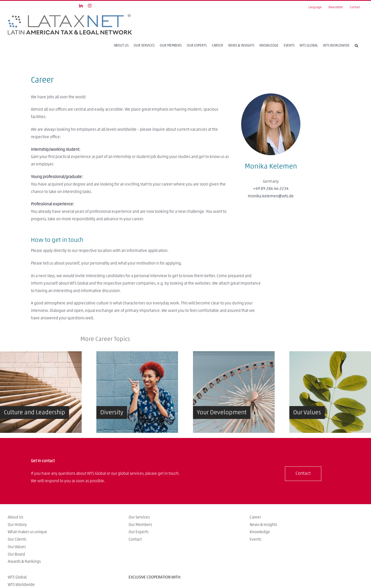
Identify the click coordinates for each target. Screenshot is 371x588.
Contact (135, 539)
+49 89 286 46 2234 (271, 189)
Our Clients (17, 539)
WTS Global (17, 577)
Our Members (140, 525)
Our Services (139, 517)
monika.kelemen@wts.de (271, 196)
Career (255, 517)
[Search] (356, 45)
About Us (15, 517)
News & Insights (263, 525)
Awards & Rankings (24, 561)
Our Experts (138, 532)
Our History (17, 525)
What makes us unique (27, 532)
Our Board (16, 554)
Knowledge (260, 532)
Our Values (17, 547)
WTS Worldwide (21, 585)
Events (255, 539)
